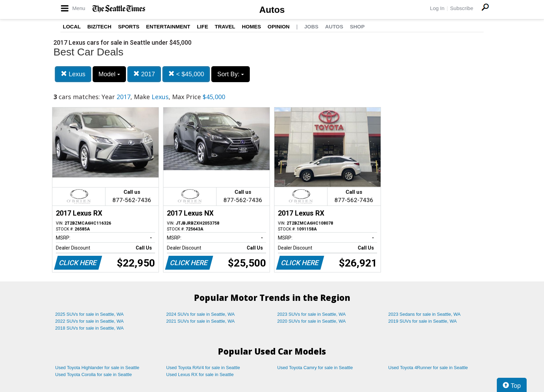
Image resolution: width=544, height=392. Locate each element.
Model (109, 74)
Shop (357, 27)
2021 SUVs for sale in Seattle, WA (201, 321)
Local (72, 27)
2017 (144, 74)
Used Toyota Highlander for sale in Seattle (97, 368)
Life (202, 27)
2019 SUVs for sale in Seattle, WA (423, 321)
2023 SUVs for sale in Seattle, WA (312, 314)
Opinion (278, 27)
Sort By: (231, 74)
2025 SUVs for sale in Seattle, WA (90, 314)
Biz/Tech (99, 27)
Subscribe (462, 8)
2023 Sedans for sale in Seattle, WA (424, 314)
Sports (129, 27)
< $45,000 (186, 74)
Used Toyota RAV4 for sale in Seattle (203, 368)
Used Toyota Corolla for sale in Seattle (93, 374)
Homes (251, 27)
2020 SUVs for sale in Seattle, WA (312, 321)
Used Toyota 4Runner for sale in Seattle (428, 368)
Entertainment (168, 27)
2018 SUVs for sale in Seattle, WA (90, 328)
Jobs (311, 27)
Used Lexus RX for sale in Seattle (200, 374)
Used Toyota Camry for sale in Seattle (315, 368)
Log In (437, 8)
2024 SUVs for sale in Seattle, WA (201, 314)
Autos (272, 10)
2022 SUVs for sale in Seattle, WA (90, 321)
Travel (225, 27)
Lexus (73, 74)
